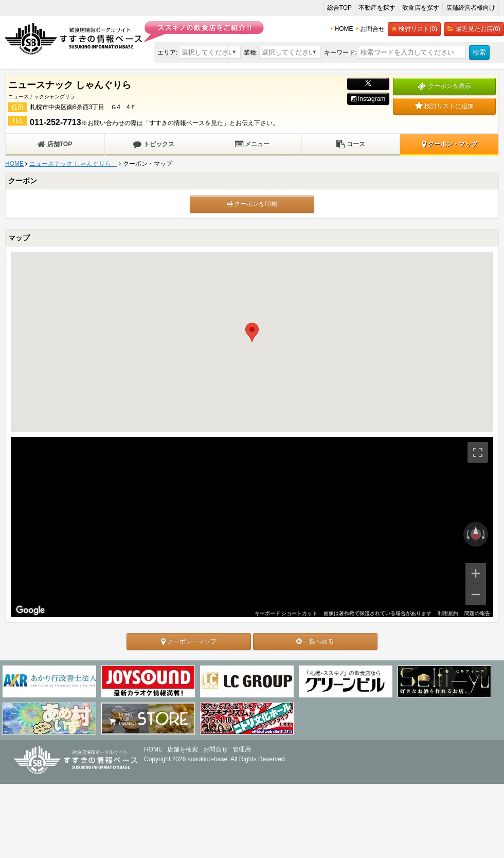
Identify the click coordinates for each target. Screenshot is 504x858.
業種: (251, 52)
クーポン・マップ (449, 144)
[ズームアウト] (476, 594)
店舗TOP (55, 144)
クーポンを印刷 (252, 204)
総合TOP (339, 8)
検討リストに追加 (444, 106)
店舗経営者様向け (471, 8)
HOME (14, 164)
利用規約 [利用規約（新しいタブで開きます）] (448, 613)
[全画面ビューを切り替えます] (478, 452)
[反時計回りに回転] (467, 534)
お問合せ (215, 749)
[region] (252, 527)
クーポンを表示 (444, 86)
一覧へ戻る (315, 641)
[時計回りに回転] (484, 534)
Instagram (368, 99)
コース (350, 144)
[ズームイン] (476, 573)
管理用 (242, 749)
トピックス (154, 144)
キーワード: (340, 52)
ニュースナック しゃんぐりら (73, 164)
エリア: (167, 52)
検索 (479, 52)
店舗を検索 (183, 749)
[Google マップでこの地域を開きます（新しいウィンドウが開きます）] (30, 610)
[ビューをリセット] (476, 534)
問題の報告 (477, 613)
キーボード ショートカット (286, 613)
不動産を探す (377, 8)
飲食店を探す (421, 8)
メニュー (252, 144)
